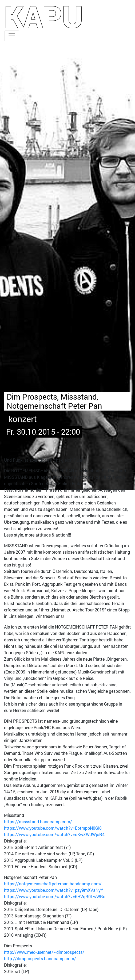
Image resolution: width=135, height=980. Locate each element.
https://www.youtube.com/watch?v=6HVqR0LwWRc (55, 896)
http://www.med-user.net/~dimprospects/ (44, 952)
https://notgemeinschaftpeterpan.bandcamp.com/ (53, 884)
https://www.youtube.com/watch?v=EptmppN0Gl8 (53, 828)
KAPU (44, 16)
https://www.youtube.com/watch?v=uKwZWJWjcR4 (54, 834)
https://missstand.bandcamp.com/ (38, 822)
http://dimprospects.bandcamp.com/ (40, 958)
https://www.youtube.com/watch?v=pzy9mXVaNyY (54, 890)
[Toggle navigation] (12, 36)
